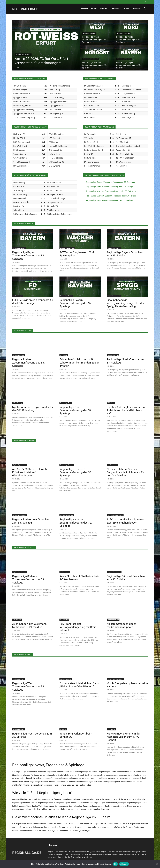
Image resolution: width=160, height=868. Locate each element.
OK (115, 864)
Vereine (136, 9)
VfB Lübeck (64, 355)
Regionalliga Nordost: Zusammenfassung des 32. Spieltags (76, 523)
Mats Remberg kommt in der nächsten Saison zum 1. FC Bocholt (124, 737)
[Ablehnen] (157, 864)
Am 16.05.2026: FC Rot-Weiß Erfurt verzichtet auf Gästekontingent (29, 472)
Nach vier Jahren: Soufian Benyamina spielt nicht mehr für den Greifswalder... (125, 472)
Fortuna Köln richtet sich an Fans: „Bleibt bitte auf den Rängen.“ (79, 685)
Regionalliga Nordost (23, 55)
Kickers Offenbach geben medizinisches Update (122, 625)
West (127, 9)
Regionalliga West (89, 33)
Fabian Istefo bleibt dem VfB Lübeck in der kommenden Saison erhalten (79, 363)
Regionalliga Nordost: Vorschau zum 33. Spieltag (31, 521)
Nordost (104, 9)
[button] (145, 9)
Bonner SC (63, 729)
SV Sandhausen (65, 572)
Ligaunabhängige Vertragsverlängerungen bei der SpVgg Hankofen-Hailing (125, 303)
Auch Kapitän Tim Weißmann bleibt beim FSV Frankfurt (29, 625)
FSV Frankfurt (17, 620)
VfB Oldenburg (17, 403)
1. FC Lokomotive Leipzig (115, 515)
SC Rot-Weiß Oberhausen (115, 679)
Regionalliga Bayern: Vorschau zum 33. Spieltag (125, 254)
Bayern (84, 9)
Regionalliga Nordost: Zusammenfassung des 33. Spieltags (111, 191)
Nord (94, 9)
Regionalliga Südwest (20, 572)
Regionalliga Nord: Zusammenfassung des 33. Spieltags (109, 187)
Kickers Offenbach (113, 620)
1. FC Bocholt (112, 729)
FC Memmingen (18, 296)
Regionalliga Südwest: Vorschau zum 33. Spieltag (126, 578)
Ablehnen (124, 864)
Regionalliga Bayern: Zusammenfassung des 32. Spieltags (76, 303)
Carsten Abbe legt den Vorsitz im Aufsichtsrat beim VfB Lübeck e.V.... (126, 410)
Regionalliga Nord (123, 33)
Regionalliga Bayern (124, 59)
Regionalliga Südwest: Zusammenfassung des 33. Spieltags (111, 196)
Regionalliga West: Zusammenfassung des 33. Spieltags (110, 200)
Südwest (116, 9)
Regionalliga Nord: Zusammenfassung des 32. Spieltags (76, 410)
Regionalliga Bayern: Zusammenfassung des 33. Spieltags (110, 182)
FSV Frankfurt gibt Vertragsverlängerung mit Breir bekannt (78, 627)
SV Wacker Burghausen (67, 248)
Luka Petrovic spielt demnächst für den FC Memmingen (33, 302)
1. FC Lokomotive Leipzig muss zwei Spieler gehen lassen (125, 521)
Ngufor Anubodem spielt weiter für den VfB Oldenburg (33, 409)
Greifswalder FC (112, 465)
